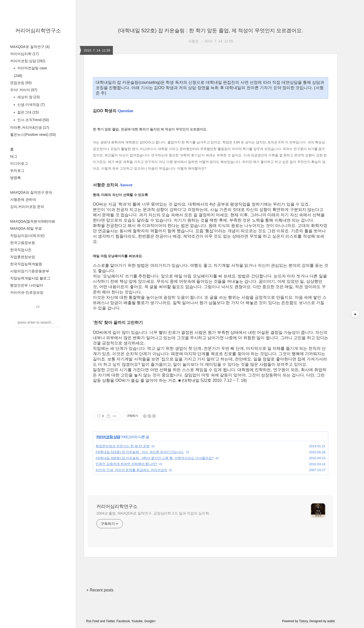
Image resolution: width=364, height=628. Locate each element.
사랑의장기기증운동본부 (30, 271)
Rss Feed (93, 621)
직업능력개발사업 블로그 (30, 278)
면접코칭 (21, 83)
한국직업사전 (21, 250)
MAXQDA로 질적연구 (30, 47)
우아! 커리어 (24, 90)
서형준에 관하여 (23, 200)
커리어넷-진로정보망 (27, 292)
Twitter (110, 621)
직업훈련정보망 (23, 257)
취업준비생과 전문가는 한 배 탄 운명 (123, 446)
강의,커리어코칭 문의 (27, 207)
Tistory (304, 621)
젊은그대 (28, 112)
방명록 (15, 178)
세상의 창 (28, 97)
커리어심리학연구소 (38, 30)
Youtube (137, 621)
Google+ (150, 621)
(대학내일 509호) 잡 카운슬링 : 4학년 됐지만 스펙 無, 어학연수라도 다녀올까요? (155, 458)
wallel (331, 621)
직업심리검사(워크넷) (27, 236)
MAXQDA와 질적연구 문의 (31, 192)
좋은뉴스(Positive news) (33, 135)
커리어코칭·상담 (28, 61)
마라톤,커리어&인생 (30, 127)
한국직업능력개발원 (26, 264)
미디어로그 (19, 163)
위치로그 (17, 171)
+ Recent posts (100, 590)
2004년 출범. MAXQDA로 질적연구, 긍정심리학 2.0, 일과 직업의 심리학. (153, 513)
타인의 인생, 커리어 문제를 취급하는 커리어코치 (131, 470)
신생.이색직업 (31, 105)
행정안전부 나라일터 (27, 285)
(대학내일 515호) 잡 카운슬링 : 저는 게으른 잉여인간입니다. (140, 452)
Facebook (123, 621)
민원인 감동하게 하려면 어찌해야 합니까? (126, 464)
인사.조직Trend (33, 120)
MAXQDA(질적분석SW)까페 (33, 221)
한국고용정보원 (23, 243)
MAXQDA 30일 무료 (26, 228)
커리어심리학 (24, 54)
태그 (14, 156)
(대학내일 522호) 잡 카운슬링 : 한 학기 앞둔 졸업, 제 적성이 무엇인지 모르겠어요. (211, 30)
